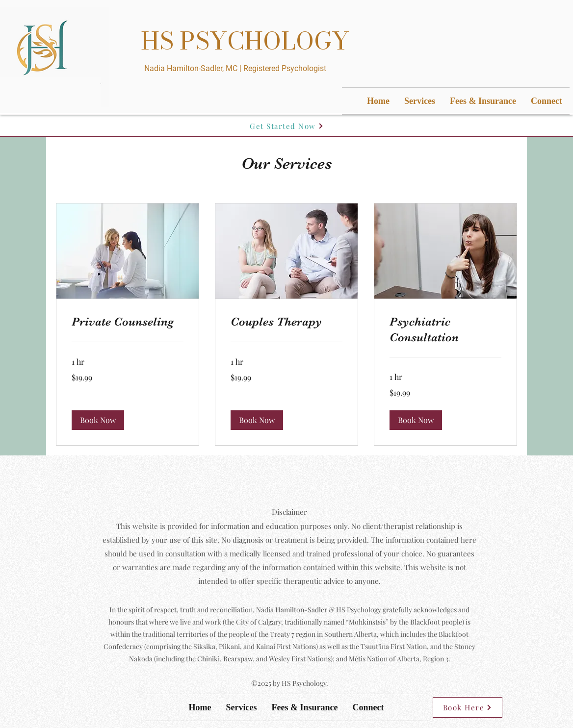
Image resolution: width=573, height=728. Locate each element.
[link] (128, 322)
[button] (98, 420)
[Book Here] (468, 707)
